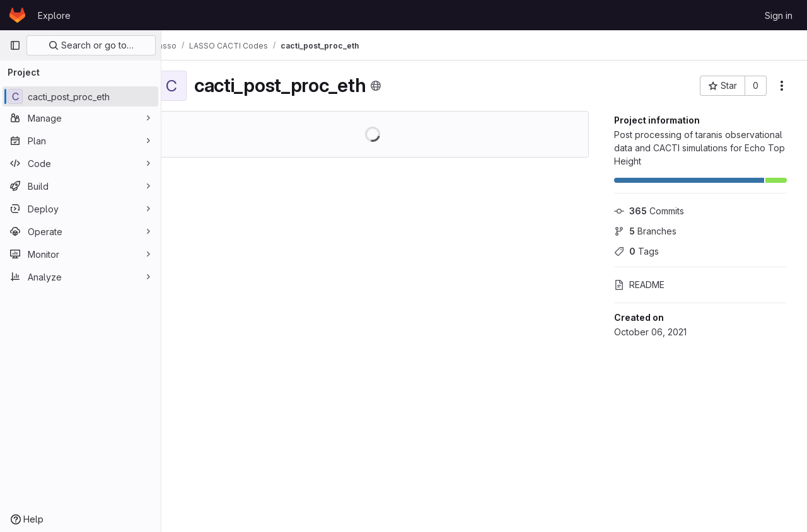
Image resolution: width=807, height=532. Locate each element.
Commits (649, 211)
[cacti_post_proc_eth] (80, 96)
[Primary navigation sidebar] (15, 45)
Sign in (779, 15)
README (639, 285)
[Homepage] (17, 15)
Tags (636, 251)
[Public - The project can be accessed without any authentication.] (396, 86)
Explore (54, 15)
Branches (645, 231)
